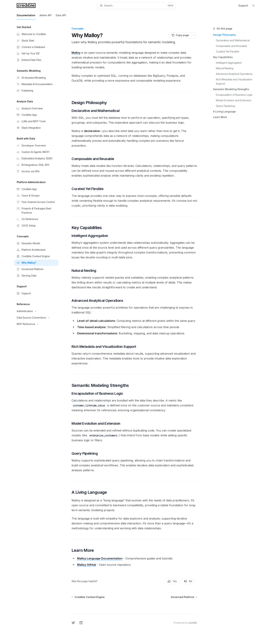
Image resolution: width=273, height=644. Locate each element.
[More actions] (194, 35)
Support (243, 5)
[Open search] (136, 6)
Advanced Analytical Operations (234, 74)
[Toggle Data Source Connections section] (36, 318)
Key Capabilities (223, 57)
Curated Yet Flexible (228, 52)
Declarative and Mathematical (233, 40)
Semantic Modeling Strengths (231, 89)
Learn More (220, 117)
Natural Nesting (225, 68)
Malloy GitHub (87, 565)
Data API (61, 17)
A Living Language (224, 111)
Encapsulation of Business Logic (234, 95)
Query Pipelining (225, 106)
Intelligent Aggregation (229, 63)
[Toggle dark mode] (253, 6)
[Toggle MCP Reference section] (36, 324)
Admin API (46, 17)
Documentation (26, 17)
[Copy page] (180, 35)
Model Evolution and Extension (234, 100)
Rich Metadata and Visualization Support (234, 82)
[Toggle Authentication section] (36, 311)
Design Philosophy (225, 35)
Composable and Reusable (231, 46)
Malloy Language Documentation (100, 558)
